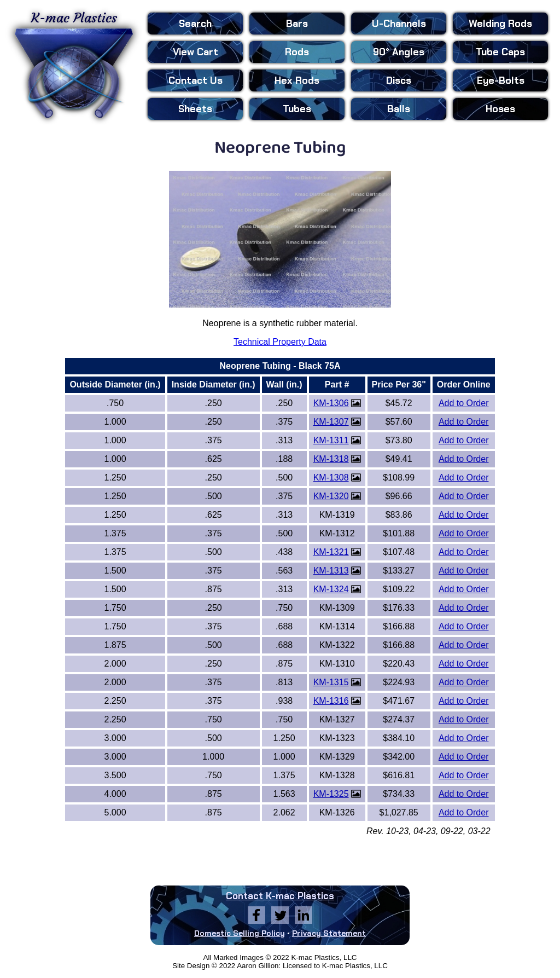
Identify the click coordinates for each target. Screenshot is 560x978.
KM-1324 (331, 589)
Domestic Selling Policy (240, 933)
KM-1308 (331, 478)
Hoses (500, 109)
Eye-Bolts (501, 80)
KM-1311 (331, 440)
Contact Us (196, 80)
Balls (399, 109)
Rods (297, 52)
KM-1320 (331, 496)
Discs (399, 80)
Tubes (297, 109)
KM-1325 (331, 794)
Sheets (195, 109)
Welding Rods (500, 24)
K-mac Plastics (74, 65)
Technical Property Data (280, 342)
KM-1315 (331, 682)
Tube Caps (500, 52)
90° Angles (399, 52)
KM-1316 (331, 701)
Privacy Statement (329, 933)
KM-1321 (331, 552)
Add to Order (464, 403)
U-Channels (399, 24)
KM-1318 (331, 459)
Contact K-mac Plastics (280, 896)
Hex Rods (297, 80)
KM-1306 (331, 403)
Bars (297, 24)
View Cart (196, 52)
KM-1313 (331, 571)
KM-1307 (331, 422)
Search (195, 24)
